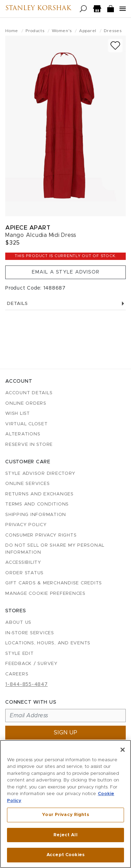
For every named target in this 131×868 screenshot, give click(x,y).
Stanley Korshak (38, 9)
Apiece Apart (28, 228)
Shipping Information (36, 515)
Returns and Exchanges (39, 494)
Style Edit (20, 654)
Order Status (24, 573)
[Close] (123, 750)
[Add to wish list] (115, 46)
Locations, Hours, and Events (48, 643)
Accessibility (23, 563)
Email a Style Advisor (66, 272)
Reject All (65, 835)
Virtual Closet (27, 424)
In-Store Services (30, 633)
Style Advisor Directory (40, 474)
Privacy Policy (26, 525)
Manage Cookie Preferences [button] (45, 594)
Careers (17, 674)
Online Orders (26, 403)
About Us (18, 623)
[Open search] (83, 9)
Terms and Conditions (37, 504)
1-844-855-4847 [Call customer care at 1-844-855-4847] (27, 684)
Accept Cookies (65, 855)
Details (65, 304)
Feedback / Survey (31, 664)
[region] (65, 804)
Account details (29, 393)
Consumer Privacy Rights (41, 535)
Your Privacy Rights (65, 815)
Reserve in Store (29, 445)
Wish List (18, 414)
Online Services (27, 484)
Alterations (23, 434)
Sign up (66, 733)
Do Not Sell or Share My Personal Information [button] (55, 549)
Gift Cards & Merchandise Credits (54, 583)
